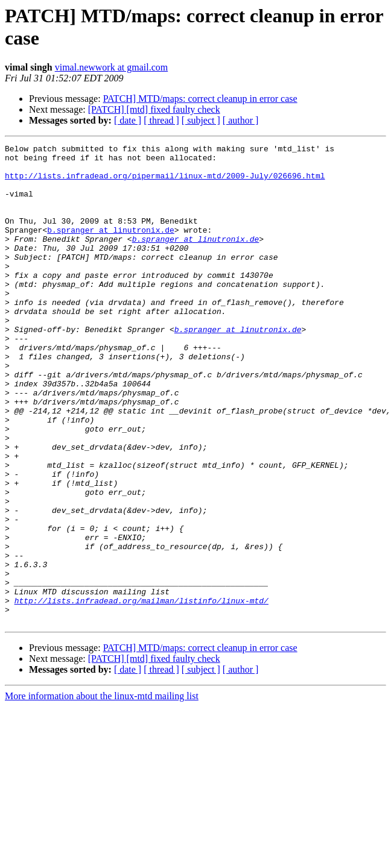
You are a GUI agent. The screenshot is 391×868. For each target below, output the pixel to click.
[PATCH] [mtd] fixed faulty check (154, 109)
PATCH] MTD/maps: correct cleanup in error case (200, 99)
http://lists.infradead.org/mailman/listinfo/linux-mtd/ (141, 693)
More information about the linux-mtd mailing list (102, 792)
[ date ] (128, 120)
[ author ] (241, 120)
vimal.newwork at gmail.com (112, 67)
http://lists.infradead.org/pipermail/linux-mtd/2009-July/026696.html (165, 183)
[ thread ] (161, 120)
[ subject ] (201, 120)
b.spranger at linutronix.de (111, 248)
